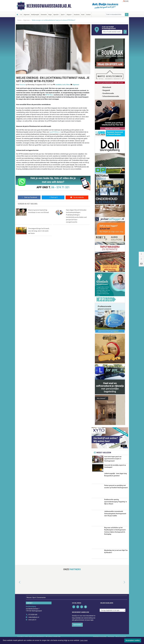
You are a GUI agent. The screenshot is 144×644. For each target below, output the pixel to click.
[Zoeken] (127, 15)
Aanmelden (77, 629)
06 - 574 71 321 (60, 187)
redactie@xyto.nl (34, 622)
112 (21, 15)
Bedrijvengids (35, 15)
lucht (64, 85)
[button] (17, 587)
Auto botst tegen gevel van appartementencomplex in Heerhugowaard (113, 459)
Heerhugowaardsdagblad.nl (49, 6)
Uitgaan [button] (69, 15)
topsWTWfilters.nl (55, 132)
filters (68, 85)
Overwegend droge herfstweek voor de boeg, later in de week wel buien (39, 231)
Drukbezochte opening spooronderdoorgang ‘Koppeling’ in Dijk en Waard (115, 506)
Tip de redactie (77, 197)
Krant (83, 15)
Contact (88, 15)
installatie (59, 85)
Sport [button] (62, 15)
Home (19, 20)
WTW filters (49, 95)
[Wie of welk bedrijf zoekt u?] (112, 32)
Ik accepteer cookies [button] (133, 640)
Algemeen (27, 15)
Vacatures (77, 15)
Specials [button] (56, 15)
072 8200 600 (33, 619)
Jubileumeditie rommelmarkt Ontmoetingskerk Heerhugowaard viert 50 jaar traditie (115, 518)
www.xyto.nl (32, 624)
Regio (50, 15)
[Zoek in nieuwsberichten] (115, 15)
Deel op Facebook (29, 197)
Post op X (53, 197)
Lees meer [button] (84, 640)
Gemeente (44, 15)
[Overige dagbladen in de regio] (113, 615)
